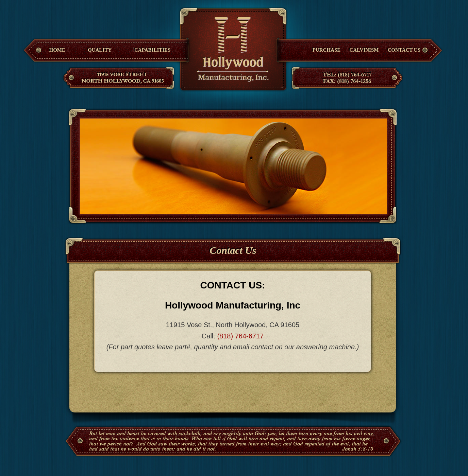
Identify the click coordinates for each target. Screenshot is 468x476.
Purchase (327, 50)
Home (57, 50)
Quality (100, 50)
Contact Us (404, 50)
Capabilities (152, 50)
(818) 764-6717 (240, 336)
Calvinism (364, 50)
